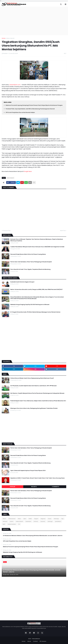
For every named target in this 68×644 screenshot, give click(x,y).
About (29, 641)
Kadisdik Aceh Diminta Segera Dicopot (22, 282)
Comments (55, 487)
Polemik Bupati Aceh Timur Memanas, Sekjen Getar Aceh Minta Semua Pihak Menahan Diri (38, 401)
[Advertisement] (34, 21)
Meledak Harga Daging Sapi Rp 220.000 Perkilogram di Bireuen (30, 305)
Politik (30, 519)
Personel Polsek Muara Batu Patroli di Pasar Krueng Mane (28, 254)
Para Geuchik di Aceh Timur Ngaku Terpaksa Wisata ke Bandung (30, 269)
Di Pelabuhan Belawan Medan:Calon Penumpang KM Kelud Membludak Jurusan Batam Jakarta (33, 536)
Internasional (12, 519)
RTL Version (43, 641)
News (19, 519)
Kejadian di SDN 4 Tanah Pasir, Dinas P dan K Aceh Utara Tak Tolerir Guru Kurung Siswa (37, 478)
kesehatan (28, 521)
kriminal (36, 521)
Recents (34, 487)
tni (19, 524)
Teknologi (56, 519)
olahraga (50, 521)
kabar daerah (10, 38)
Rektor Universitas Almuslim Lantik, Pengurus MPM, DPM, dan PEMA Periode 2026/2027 (36, 289)
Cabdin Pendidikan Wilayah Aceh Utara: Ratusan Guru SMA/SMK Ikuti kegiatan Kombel (37, 247)
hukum (12, 521)
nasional (43, 521)
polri (4, 524)
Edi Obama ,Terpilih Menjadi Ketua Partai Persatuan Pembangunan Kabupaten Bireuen (37, 393)
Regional (43, 519)
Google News (28, 171)
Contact (35, 641)
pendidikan (58, 521)
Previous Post (7, 231)
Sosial (50, 519)
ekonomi (5, 521)
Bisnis (4, 519)
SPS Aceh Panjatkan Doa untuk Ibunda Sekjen (20, 112)
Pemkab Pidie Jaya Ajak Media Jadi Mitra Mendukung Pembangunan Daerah (30, 109)
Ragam (36, 519)
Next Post (63, 231)
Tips (62, 519)
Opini (25, 519)
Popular (12, 487)
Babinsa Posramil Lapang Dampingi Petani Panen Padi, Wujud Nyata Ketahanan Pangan (34, 105)
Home (4, 38)
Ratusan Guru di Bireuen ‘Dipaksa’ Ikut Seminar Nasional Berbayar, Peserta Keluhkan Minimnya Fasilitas (37, 240)
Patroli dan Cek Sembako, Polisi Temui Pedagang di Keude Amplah (31, 262)
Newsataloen (36, 639)
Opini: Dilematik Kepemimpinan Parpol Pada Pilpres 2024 (28, 471)
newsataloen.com (15, 85)
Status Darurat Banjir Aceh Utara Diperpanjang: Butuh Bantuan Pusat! (32, 378)
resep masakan (12, 524)
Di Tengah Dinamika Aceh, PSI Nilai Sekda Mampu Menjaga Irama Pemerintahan (35, 312)
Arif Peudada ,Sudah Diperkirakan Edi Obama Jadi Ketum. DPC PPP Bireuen (34, 386)
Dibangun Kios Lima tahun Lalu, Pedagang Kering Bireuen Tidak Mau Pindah (34, 408)
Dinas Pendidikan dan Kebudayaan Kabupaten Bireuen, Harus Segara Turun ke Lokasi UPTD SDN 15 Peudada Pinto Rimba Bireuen (37, 298)
